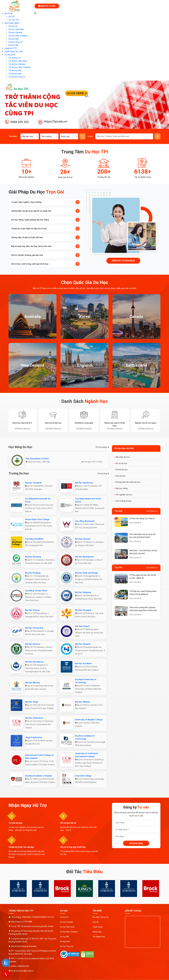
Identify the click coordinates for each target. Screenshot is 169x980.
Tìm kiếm (83, 136)
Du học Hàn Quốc (16, 29)
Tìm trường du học (124, 501)
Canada (136, 316)
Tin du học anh (15, 74)
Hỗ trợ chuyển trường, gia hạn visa (45, 255)
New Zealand (33, 365)
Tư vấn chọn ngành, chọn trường (45, 202)
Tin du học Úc (15, 58)
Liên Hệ (96, 922)
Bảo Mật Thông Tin (100, 917)
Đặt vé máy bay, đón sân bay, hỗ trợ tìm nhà (45, 246)
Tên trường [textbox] (46, 136)
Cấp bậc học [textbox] (27, 136)
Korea (84, 316)
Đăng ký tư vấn (47, 6)
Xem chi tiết (135, 523)
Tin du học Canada (17, 64)
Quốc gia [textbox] (65, 136)
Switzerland (136, 365)
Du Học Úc (64, 917)
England (84, 365)
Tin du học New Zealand (19, 67)
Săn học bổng (122, 488)
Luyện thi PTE (10, 48)
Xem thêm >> (152, 511)
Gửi (158, 136)
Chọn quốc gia (11, 23)
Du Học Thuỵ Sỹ (67, 946)
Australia (33, 316)
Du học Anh (14, 39)
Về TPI (7, 14)
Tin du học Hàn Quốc (18, 61)
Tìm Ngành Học (99, 937)
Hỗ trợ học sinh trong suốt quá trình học (45, 264)
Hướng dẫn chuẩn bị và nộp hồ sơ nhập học (45, 211)
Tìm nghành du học (124, 495)
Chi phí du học (122, 470)
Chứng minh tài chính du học (128, 482)
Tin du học (9, 55)
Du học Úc (13, 26)
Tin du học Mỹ (15, 70)
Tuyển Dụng (97, 927)
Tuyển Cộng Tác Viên (14, 51)
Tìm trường (103, 474)
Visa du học (121, 476)
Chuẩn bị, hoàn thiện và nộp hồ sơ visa (45, 229)
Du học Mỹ (13, 45)
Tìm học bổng (102, 447)
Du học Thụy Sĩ (15, 42)
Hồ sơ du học (121, 463)
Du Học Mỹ (65, 937)
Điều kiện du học (123, 457)
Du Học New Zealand (69, 932)
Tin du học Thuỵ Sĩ (17, 77)
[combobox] (30, 136)
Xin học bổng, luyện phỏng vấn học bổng (45, 220)
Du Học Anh (65, 942)
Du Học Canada (67, 922)
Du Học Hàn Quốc (67, 927)
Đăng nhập (97, 932)
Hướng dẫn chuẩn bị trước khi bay (45, 237)
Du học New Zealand (18, 36)
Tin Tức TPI (14, 20)
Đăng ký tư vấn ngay (123, 261)
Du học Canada (15, 32)
